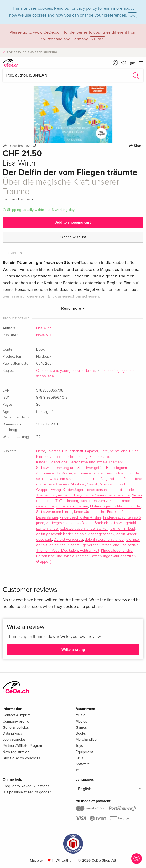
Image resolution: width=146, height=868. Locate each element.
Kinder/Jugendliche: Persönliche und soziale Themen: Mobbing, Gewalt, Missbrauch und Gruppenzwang (89, 484)
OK (132, 15)
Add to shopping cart (73, 222)
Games (81, 727)
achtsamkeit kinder (89, 473)
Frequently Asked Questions (26, 786)
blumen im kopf (123, 529)
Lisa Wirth (44, 328)
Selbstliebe (119, 451)
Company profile (16, 721)
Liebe (41, 451)
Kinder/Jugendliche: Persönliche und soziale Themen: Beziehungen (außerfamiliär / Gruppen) (86, 556)
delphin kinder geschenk (95, 534)
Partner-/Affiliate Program (23, 746)
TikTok (60, 501)
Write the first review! (19, 146)
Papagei (92, 451)
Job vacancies (14, 740)
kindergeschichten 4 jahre (80, 517)
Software (83, 764)
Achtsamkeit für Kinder (54, 473)
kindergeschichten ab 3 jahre (69, 523)
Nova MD (44, 335)
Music (80, 715)
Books (81, 734)
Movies (81, 721)
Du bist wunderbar (68, 540)
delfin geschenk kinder (54, 534)
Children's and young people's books (66, 371)
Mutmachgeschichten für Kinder (115, 506)
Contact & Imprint (17, 715)
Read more (73, 308)
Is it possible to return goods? (27, 792)
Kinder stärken (101, 457)
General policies (16, 727)
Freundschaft (73, 451)
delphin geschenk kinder (105, 540)
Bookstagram (116, 468)
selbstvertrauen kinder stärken (84, 529)
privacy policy (84, 8)
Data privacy (13, 734)
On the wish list (73, 237)
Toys (79, 746)
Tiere (104, 451)
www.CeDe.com (48, 32)
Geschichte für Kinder (122, 473)
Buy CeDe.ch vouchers (21, 758)
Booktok (101, 523)
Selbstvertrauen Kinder (54, 512)
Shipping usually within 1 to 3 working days (42, 210)
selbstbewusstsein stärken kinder (62, 479)
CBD (79, 758)
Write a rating (73, 650)
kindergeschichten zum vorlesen (93, 501)
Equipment (84, 752)
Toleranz (54, 451)
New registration (16, 752)
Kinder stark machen (72, 506)
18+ (78, 770)
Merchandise (86, 740)
